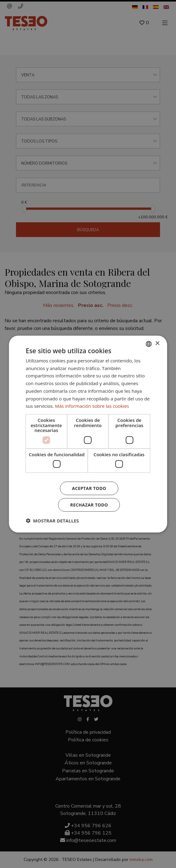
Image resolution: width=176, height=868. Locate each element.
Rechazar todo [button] (89, 505)
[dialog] (88, 434)
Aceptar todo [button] (89, 488)
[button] (52, 521)
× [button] (157, 344)
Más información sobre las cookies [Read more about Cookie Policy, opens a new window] (92, 406)
